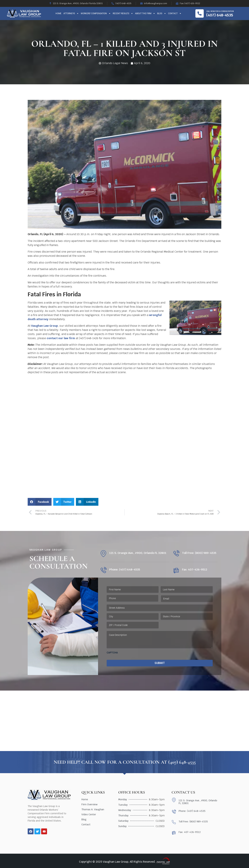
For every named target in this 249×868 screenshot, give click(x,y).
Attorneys (71, 13)
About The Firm (145, 13)
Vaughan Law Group (45, 326)
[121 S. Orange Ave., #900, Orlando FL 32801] (103, 554)
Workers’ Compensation (96, 13)
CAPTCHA (112, 653)
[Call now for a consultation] (200, 13)
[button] (40, 502)
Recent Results (123, 13)
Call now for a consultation (220, 11)
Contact (175, 13)
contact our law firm (61, 338)
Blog (162, 13)
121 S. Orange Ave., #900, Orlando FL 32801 (138, 553)
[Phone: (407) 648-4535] (103, 570)
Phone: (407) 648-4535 (125, 570)
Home (58, 13)
